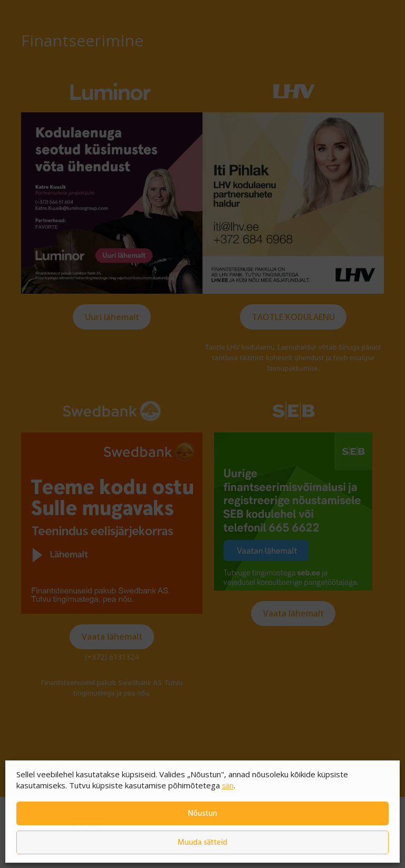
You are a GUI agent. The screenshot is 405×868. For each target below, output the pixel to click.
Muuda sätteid (203, 843)
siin (228, 785)
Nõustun (202, 814)
